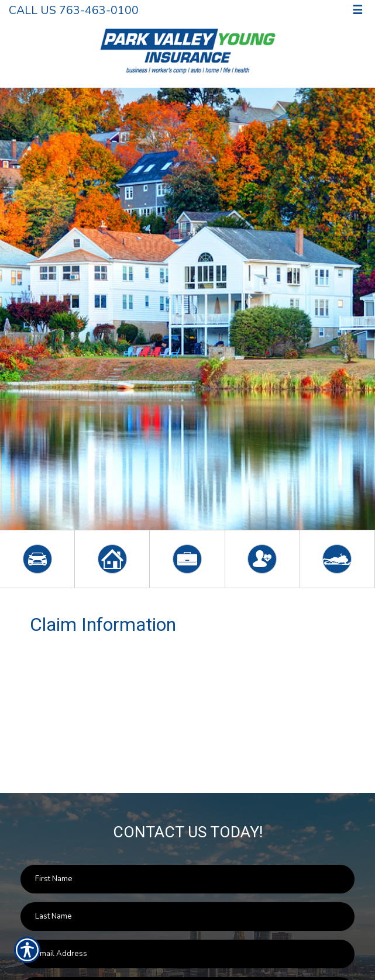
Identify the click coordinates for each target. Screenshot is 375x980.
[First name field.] (187, 879)
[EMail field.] (187, 954)
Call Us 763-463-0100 (74, 10)
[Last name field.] (187, 917)
